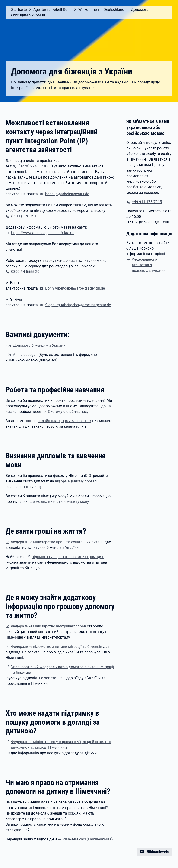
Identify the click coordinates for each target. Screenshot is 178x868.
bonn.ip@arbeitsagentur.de (67, 194)
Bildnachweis (158, 852)
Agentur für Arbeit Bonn (52, 10)
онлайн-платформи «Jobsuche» (64, 421)
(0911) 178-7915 (25, 216)
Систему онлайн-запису (68, 412)
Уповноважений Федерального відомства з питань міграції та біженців (63, 670)
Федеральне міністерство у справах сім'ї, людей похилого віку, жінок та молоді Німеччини (61, 745)
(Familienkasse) (88, 839)
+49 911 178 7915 (147, 202)
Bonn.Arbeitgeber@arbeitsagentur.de (75, 288)
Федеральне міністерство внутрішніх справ (49, 626)
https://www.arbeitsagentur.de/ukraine (43, 233)
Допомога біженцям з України (39, 345)
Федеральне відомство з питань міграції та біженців (57, 647)
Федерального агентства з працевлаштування (149, 265)
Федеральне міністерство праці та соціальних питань (57, 542)
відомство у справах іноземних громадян (68, 557)
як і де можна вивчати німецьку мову (56, 502)
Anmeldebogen (25, 355)
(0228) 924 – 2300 (34, 166)
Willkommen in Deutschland (101, 10)
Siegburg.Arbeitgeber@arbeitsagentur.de (78, 305)
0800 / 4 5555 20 (25, 272)
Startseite (19, 10)
